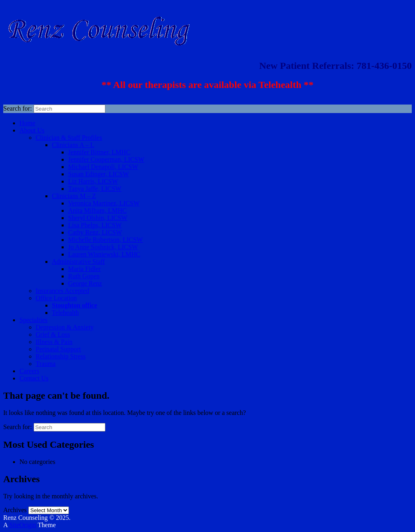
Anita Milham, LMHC (97, 210)
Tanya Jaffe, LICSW (95, 189)
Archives (15, 510)
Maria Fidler (84, 269)
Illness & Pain (54, 342)
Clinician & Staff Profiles (69, 138)
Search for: (18, 108)
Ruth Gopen (84, 276)
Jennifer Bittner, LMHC (99, 152)
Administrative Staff (78, 262)
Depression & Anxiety (65, 327)
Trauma (46, 364)
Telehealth (65, 313)
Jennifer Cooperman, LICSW (106, 159)
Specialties (33, 320)
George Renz (85, 283)
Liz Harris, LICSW (93, 181)
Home (27, 123)
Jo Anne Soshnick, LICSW (103, 247)
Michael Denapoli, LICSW (103, 167)
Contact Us (34, 378)
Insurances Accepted (62, 291)
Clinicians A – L (73, 145)
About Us (32, 130)
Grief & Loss (53, 334)
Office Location (56, 298)
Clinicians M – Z (74, 196)
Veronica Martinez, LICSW (104, 203)
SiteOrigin (23, 525)
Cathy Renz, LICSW (95, 232)
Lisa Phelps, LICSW (95, 225)
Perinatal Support (58, 349)
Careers (29, 371)
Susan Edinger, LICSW (98, 174)
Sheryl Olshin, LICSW (98, 218)
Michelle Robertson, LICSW (105, 240)
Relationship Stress (61, 356)
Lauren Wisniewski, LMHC (104, 254)
